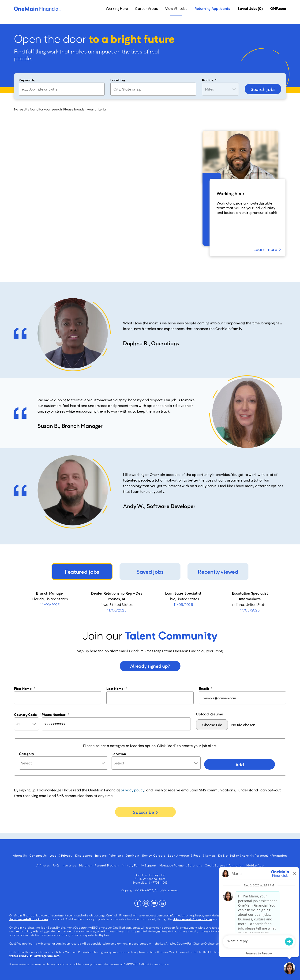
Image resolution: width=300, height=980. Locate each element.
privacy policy (133, 790)
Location (119, 754)
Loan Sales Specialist (183, 593)
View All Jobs (176, 8)
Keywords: (27, 80)
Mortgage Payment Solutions (181, 865)
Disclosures (84, 855)
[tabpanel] (150, 602)
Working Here (117, 8)
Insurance (69, 865)
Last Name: (117, 688)
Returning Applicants (212, 8)
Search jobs (263, 89)
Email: (206, 688)
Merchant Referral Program (99, 865)
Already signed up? (150, 666)
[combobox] (153, 89)
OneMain (133, 855)
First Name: (25, 688)
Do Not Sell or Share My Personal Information (253, 855)
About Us (20, 855)
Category (26, 754)
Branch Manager (50, 593)
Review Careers (154, 855)
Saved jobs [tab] (150, 572)
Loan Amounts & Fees (184, 855)
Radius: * (209, 80)
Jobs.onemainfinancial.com (29, 919)
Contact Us (38, 855)
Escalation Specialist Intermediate (250, 596)
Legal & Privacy (61, 855)
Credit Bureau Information (224, 865)
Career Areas (146, 8)
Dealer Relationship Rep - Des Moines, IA (117, 596)
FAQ (56, 865)
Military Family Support (139, 865)
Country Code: (27, 714)
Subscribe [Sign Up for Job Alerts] (143, 812)
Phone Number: (56, 714)
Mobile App (255, 865)
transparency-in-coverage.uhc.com (34, 956)
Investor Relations (109, 855)
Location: (118, 80)
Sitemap (209, 855)
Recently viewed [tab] (218, 572)
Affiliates (43, 865)
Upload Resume (210, 714)
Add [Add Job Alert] (240, 764)
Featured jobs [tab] (82, 572)
